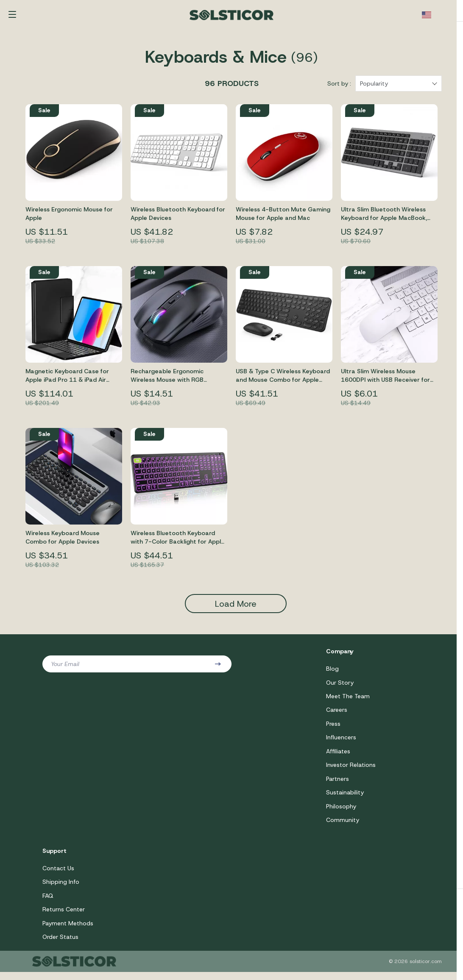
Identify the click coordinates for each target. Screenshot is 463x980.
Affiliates (338, 757)
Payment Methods (68, 931)
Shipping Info (61, 889)
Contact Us (58, 875)
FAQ (48, 903)
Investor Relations (351, 771)
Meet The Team (348, 701)
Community (343, 827)
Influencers (341, 743)
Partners (337, 785)
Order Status (60, 945)
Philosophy (341, 813)
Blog (332, 673)
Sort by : (339, 88)
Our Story (340, 687)
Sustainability (345, 799)
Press (333, 729)
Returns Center (64, 917)
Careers (337, 715)
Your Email (65, 668)
